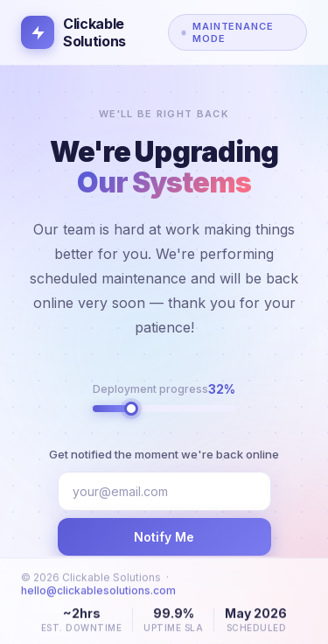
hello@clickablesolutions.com (98, 597)
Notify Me (164, 537)
